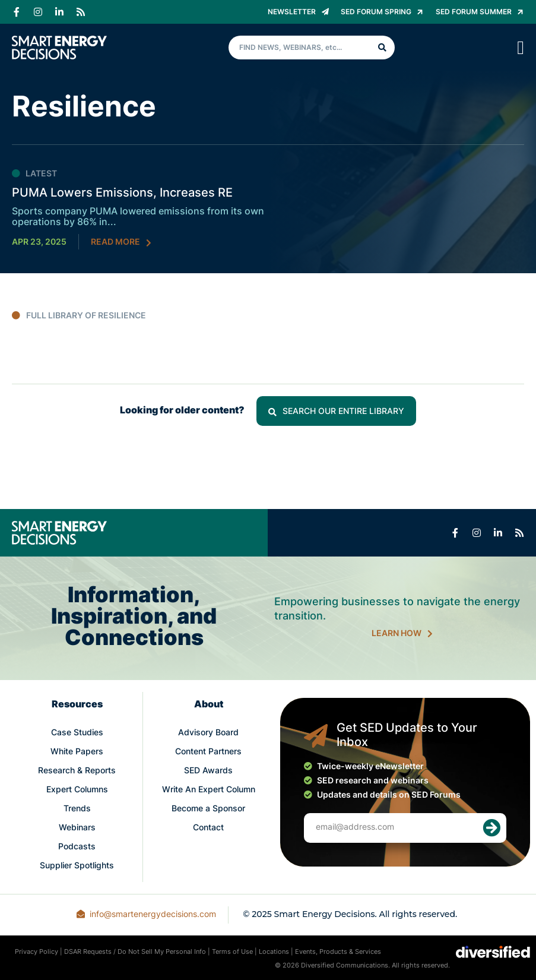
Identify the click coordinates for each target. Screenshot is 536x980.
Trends (77, 809)
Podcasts (77, 847)
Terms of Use (232, 952)
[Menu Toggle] (521, 48)
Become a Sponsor (208, 809)
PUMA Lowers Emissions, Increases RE (122, 194)
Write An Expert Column (209, 790)
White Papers (77, 752)
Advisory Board (208, 733)
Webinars (77, 828)
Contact (208, 828)
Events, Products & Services (338, 952)
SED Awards (208, 771)
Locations (274, 952)
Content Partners (208, 752)
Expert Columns (77, 790)
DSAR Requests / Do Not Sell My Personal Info (135, 952)
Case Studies (77, 733)
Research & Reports (77, 771)
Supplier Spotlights (77, 866)
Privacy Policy (37, 952)
